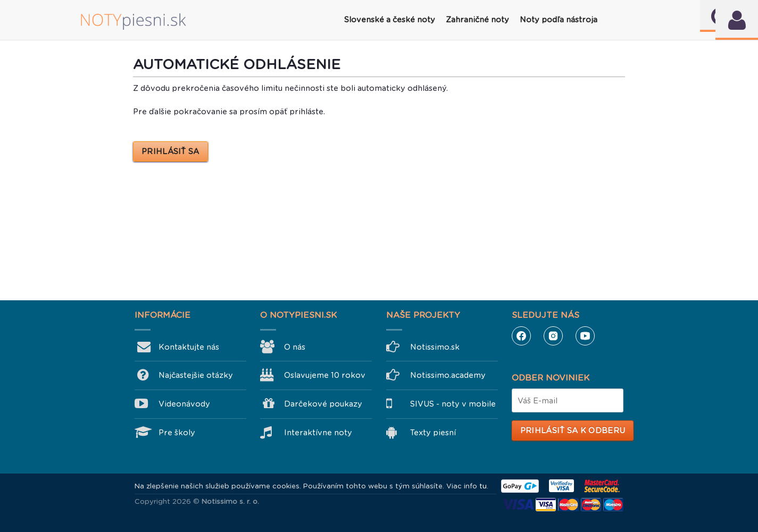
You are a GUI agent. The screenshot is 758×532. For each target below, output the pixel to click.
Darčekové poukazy (323, 404)
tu (483, 486)
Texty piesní (433, 433)
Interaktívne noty (318, 433)
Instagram (553, 336)
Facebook (521, 336)
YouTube (585, 336)
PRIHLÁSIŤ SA (170, 151)
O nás (295, 347)
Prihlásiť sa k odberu (573, 430)
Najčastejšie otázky (196, 375)
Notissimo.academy (448, 375)
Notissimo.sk (435, 347)
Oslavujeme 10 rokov (325, 375)
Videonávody (184, 404)
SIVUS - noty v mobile (453, 404)
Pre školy (177, 433)
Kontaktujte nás (189, 347)
